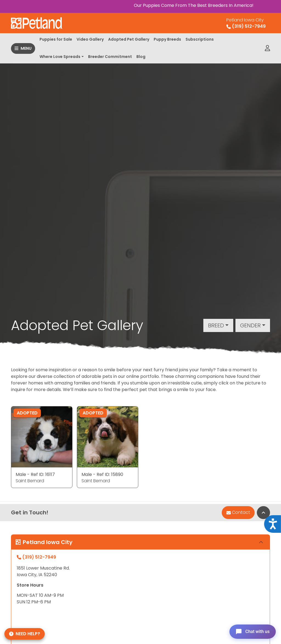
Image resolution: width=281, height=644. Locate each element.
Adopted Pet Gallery (129, 39)
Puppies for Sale (56, 39)
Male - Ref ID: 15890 (102, 474)
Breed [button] (216, 325)
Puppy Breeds (167, 39)
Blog (141, 57)
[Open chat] (252, 631)
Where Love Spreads (60, 57)
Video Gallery (90, 39)
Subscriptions (200, 39)
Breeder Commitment (110, 57)
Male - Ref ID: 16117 (35, 474)
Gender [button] (250, 325)
